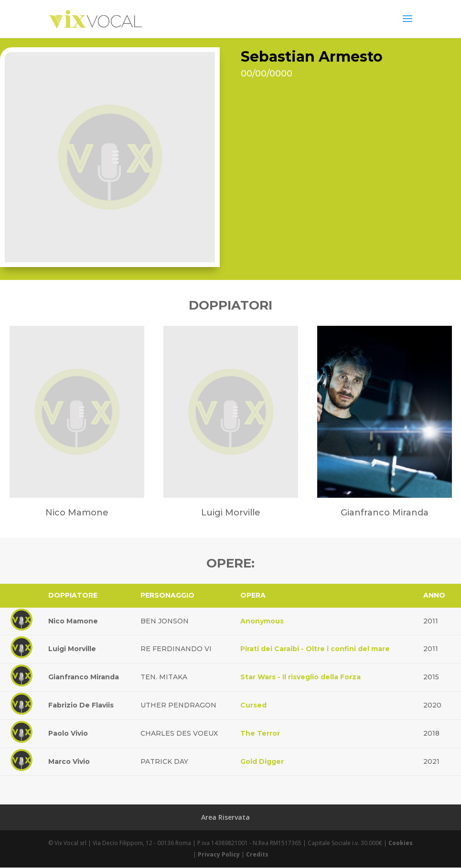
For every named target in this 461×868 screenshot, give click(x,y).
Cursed (253, 705)
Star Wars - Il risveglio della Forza (300, 677)
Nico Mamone (73, 621)
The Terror (260, 733)
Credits (257, 854)
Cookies (401, 843)
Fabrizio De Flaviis (81, 705)
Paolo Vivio (68, 733)
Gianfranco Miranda (84, 677)
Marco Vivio (69, 761)
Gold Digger (262, 761)
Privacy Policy (219, 854)
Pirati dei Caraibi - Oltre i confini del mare (315, 649)
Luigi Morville (72, 649)
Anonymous (262, 621)
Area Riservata (225, 817)
